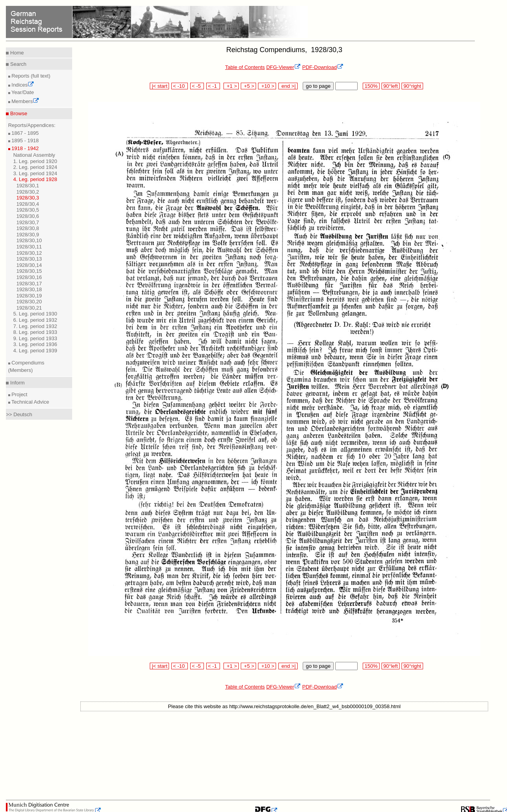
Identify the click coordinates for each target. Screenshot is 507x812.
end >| (288, 86)
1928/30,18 (29, 289)
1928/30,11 (29, 247)
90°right (412, 86)
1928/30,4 (28, 204)
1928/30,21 (29, 308)
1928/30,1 (28, 186)
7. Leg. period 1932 (35, 326)
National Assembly (34, 155)
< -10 (180, 86)
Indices (22, 85)
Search (17, 64)
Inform (16, 383)
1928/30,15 (29, 271)
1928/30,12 (29, 253)
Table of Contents (245, 67)
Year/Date (22, 92)
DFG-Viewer (283, 67)
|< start (159, 86)
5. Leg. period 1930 (35, 314)
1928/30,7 (28, 222)
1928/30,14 (29, 265)
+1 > (231, 86)
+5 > (248, 86)
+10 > (267, 86)
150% (371, 86)
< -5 (197, 86)
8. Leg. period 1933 (35, 332)
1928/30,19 (29, 296)
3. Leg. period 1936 (35, 344)
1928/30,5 (28, 210)
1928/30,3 (28, 198)
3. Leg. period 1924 (35, 173)
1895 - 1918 (25, 140)
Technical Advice (30, 402)
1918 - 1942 (25, 148)
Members (25, 101)
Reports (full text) (30, 76)
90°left (391, 86)
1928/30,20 (29, 302)
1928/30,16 (29, 277)
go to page (318, 86)
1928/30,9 (28, 235)
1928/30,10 (29, 240)
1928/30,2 (28, 192)
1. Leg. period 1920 (35, 161)
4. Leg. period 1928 (35, 179)
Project (19, 394)
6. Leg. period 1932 (35, 320)
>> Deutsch (19, 414)
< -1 (213, 86)
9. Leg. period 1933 (35, 338)
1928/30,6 (28, 216)
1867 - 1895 (25, 133)
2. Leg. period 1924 (35, 167)
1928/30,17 (29, 284)
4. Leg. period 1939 (35, 351)
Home (16, 53)
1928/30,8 (28, 228)
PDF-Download (323, 67)
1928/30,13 (29, 259)
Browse (18, 113)
